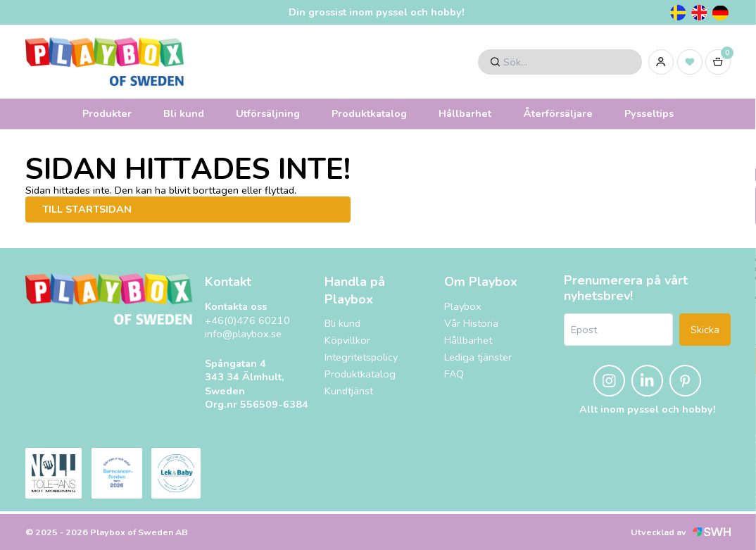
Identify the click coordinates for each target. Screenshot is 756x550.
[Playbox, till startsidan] (109, 299)
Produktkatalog (369, 113)
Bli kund (184, 113)
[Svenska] (678, 13)
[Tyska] (720, 13)
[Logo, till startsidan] (105, 62)
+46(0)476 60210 (247, 321)
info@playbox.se (243, 334)
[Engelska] (699, 13)
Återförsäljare (558, 113)
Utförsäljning (268, 113)
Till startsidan (87, 209)
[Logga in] (661, 62)
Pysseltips (649, 113)
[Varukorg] (718, 62)
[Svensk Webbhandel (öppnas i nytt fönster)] (712, 532)
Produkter (107, 113)
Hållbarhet (465, 113)
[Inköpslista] (690, 62)
